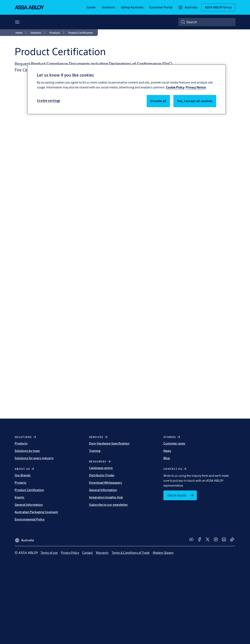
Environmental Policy (30, 519)
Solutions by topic (27, 451)
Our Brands (23, 475)
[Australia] (188, 7)
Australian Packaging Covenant (36, 512)
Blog (167, 458)
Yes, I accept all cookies (195, 101)
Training (95, 451)
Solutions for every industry (34, 458)
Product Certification (29, 490)
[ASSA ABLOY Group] (218, 7)
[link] (91, 7)
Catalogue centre (101, 468)
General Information (29, 505)
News (167, 451)
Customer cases (174, 443)
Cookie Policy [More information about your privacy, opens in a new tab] (175, 87)
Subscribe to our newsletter (108, 505)
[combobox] (207, 22)
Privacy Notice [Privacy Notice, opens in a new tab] (196, 87)
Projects (20, 483)
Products (21, 443)
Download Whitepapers (106, 483)
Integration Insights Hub (106, 497)
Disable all (158, 101)
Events (19, 497)
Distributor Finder (102, 475)
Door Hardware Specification (109, 443)
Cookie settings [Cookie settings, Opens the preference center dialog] (49, 101)
